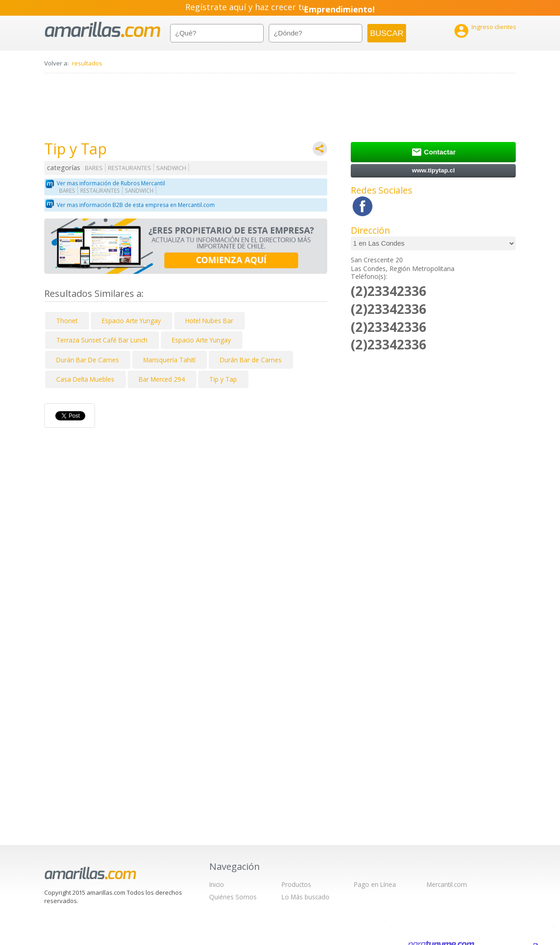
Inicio (217, 884)
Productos (296, 884)
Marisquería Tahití (169, 360)
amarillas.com (103, 30)
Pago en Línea (375, 884)
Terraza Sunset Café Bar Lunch (102, 340)
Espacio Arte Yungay (131, 321)
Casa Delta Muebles (85, 379)
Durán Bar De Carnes (88, 360)
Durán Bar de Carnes (251, 360)
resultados (87, 63)
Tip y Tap (223, 379)
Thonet (67, 321)
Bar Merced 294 (162, 379)
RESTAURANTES (130, 168)
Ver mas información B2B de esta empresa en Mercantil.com (136, 205)
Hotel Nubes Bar (209, 321)
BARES (94, 168)
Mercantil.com (447, 884)
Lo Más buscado (306, 897)
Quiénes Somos (233, 897)
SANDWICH (171, 168)
